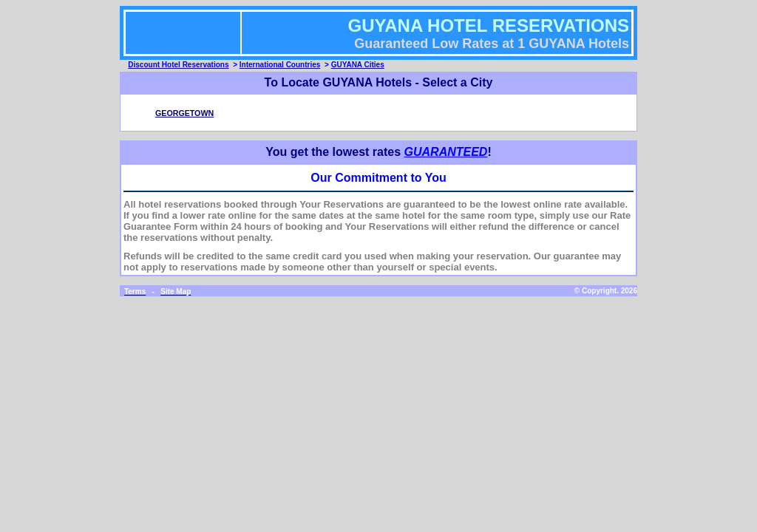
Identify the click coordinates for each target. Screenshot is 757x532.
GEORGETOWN (184, 113)
